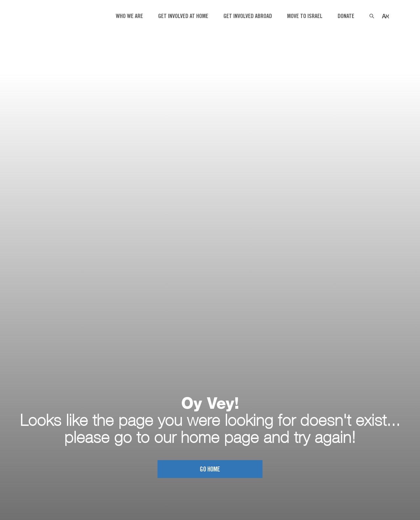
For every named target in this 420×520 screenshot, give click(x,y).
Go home (210, 470)
